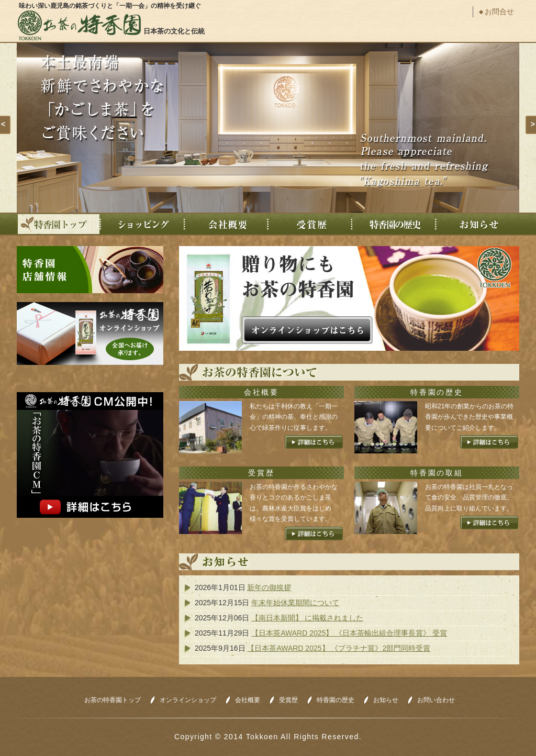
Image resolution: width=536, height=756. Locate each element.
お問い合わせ (436, 700)
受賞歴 (310, 224)
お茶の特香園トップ (113, 700)
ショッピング (143, 224)
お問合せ (499, 12)
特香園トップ (59, 224)
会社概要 (227, 224)
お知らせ (478, 224)
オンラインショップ (188, 700)
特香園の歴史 (394, 224)
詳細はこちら (314, 442)
